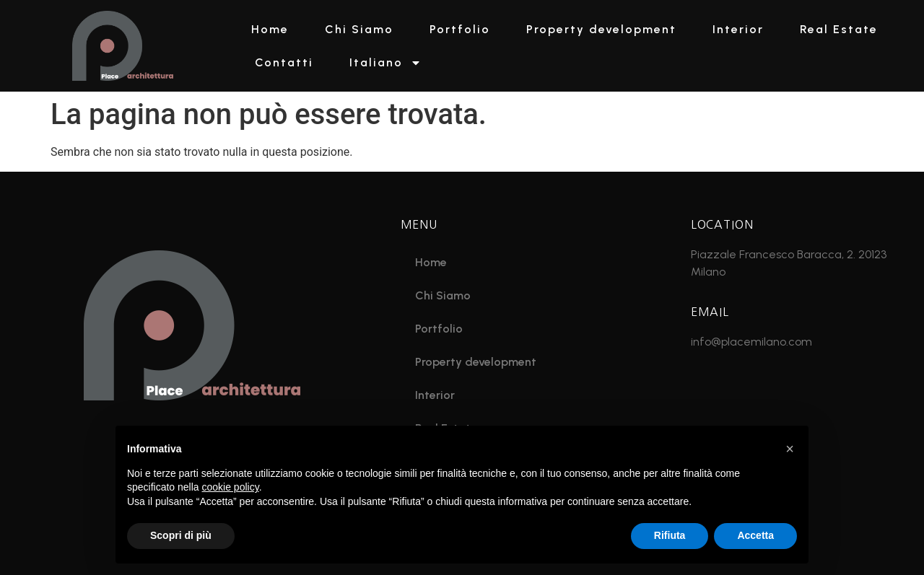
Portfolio (460, 29)
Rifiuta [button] (670, 535)
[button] (790, 449)
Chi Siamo (359, 29)
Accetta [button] (755, 535)
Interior (738, 29)
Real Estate (839, 29)
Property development (601, 29)
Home (270, 29)
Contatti (284, 62)
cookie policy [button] (231, 487)
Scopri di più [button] (181, 535)
